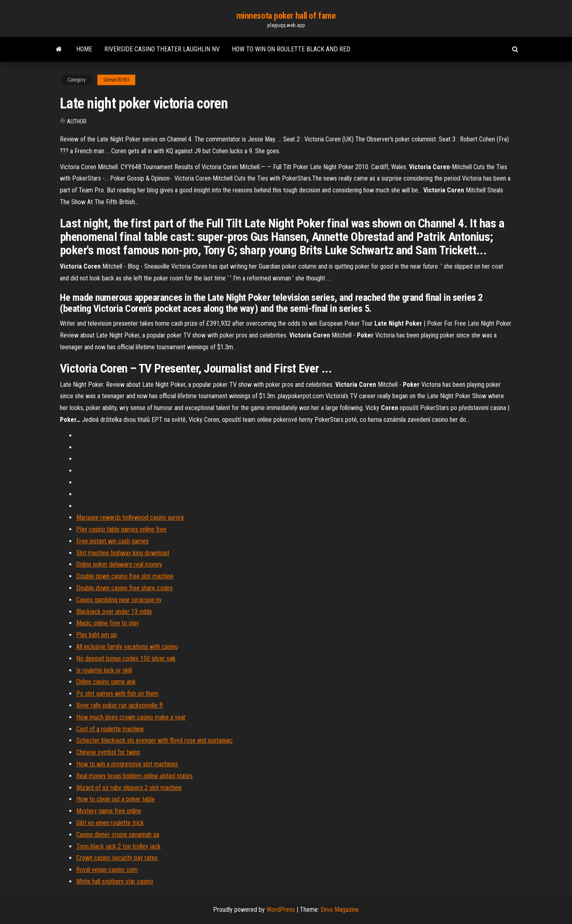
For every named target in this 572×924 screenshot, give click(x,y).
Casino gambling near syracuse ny (119, 600)
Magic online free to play (108, 623)
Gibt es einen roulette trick (110, 823)
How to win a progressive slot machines (127, 764)
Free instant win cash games (112, 541)
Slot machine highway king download (123, 553)
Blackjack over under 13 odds (114, 612)
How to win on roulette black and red (291, 49)
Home (84, 49)
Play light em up (97, 635)
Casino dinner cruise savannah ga (118, 835)
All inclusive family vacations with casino (127, 647)
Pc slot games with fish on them (117, 694)
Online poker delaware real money (119, 564)
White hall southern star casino (115, 881)
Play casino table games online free (121, 529)
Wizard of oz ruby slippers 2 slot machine (129, 788)
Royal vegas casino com (107, 870)
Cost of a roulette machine (110, 729)
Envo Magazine (340, 910)
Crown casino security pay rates (117, 858)
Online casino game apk (106, 682)
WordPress (281, 910)
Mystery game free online (109, 811)
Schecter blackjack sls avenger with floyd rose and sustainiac (154, 740)
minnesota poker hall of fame (286, 16)
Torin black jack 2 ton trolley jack (118, 846)
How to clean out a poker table (115, 799)
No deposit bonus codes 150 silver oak (126, 658)
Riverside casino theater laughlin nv (162, 49)
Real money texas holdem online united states (134, 776)
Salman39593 (116, 80)
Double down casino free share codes (124, 588)
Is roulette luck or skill (104, 670)
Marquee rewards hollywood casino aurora (130, 517)
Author (77, 121)
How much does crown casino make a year (131, 717)
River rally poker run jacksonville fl (119, 705)
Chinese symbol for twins (108, 752)
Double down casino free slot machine (125, 576)
